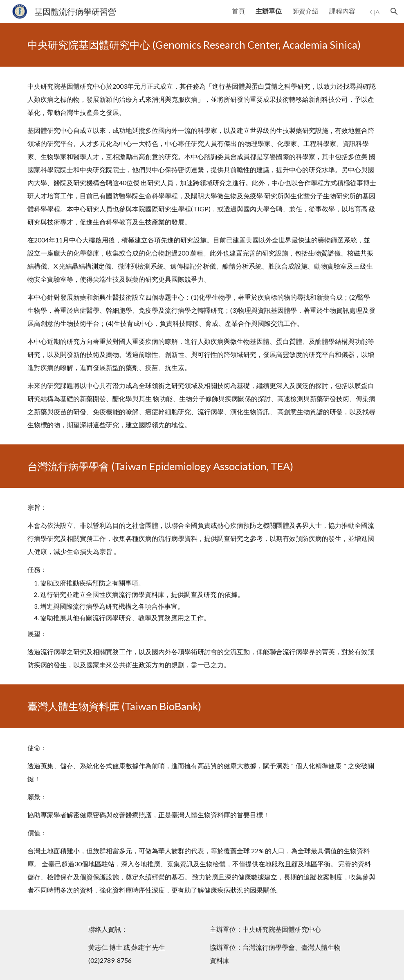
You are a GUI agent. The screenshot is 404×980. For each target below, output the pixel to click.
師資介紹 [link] (305, 11)
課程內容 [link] (342, 11)
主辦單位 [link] (269, 11)
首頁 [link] (238, 11)
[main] (202, 45)
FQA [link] (373, 12)
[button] (394, 11)
